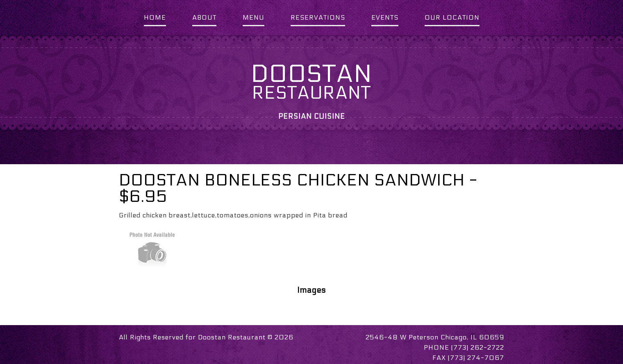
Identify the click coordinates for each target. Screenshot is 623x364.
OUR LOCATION (452, 17)
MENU (254, 17)
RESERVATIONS (318, 17)
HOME (155, 17)
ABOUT (204, 17)
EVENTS (385, 17)
